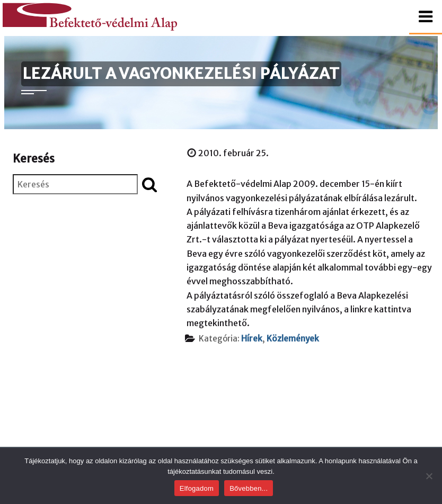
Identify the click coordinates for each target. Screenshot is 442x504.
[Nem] (429, 476)
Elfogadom (197, 488)
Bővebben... (249, 488)
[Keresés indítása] (149, 184)
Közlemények (293, 339)
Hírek (252, 339)
